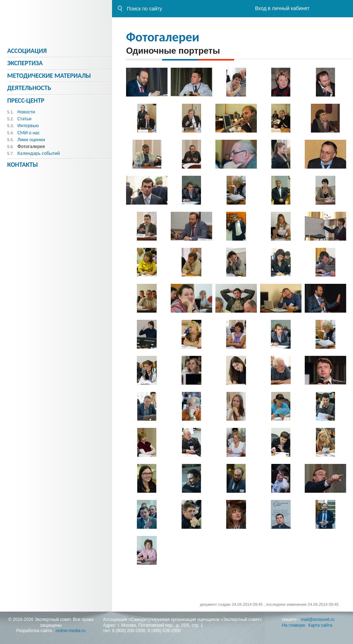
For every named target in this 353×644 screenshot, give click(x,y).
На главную (294, 625)
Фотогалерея (31, 146)
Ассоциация (27, 51)
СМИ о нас (28, 133)
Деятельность (29, 88)
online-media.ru (71, 631)
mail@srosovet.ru (318, 620)
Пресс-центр (26, 100)
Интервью (28, 126)
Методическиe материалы (49, 76)
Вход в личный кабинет (282, 8)
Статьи (24, 119)
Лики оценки (31, 140)
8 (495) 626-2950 (164, 631)
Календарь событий (39, 153)
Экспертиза (25, 63)
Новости (26, 112)
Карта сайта (320, 625)
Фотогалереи (163, 37)
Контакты (23, 165)
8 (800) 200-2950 (129, 631)
